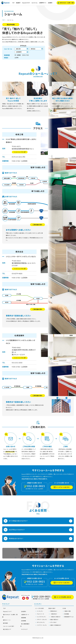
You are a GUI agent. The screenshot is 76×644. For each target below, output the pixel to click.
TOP (16, 3)
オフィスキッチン (41, 629)
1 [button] (60, 42)
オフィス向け (53, 629)
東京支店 (34, 49)
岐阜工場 (19, 49)
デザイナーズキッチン (42, 626)
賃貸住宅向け (54, 617)
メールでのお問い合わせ (64, 603)
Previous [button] (57, 42)
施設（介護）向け (54, 626)
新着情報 (23, 624)
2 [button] (61, 42)
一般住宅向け (54, 620)
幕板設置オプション (69, 623)
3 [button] (63, 42)
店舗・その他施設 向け (56, 631)
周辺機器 (67, 620)
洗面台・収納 (68, 617)
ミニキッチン (40, 617)
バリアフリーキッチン (42, 631)
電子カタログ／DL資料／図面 (67, 3)
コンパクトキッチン (41, 623)
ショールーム (37, 3)
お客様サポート (46, 3)
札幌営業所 (19, 53)
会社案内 (53, 3)
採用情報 (23, 627)
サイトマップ (24, 633)
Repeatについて (29, 3)
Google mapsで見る (18, 153)
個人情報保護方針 (25, 630)
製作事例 (5, 627)
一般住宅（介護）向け (55, 623)
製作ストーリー (6, 624)
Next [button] (66, 42)
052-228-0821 (42, 603)
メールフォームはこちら (63, 488)
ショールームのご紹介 (8, 630)
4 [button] (64, 42)
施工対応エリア (6, 633)
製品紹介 (21, 3)
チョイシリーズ (40, 620)
